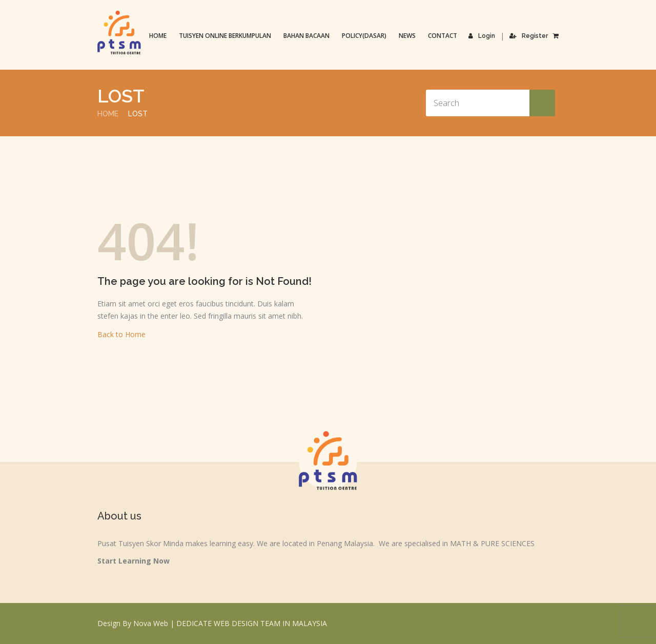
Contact (443, 36)
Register (529, 36)
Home (158, 36)
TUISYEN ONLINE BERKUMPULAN (225, 36)
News (407, 36)
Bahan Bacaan (306, 36)
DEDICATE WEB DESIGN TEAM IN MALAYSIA (252, 623)
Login (482, 36)
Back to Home (121, 334)
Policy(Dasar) (364, 36)
